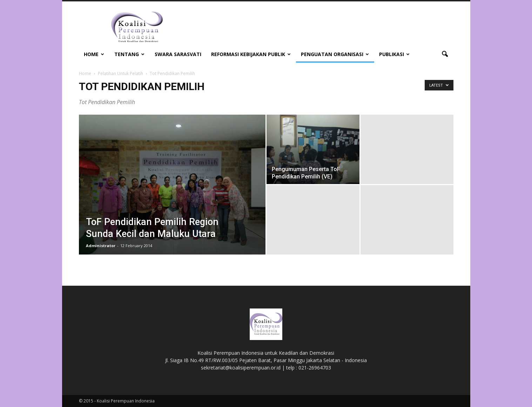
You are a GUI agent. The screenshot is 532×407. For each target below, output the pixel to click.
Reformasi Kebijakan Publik (251, 54)
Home (94, 54)
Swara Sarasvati (178, 54)
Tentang (129, 54)
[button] (445, 54)
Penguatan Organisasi (335, 54)
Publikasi (394, 54)
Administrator (101, 246)
